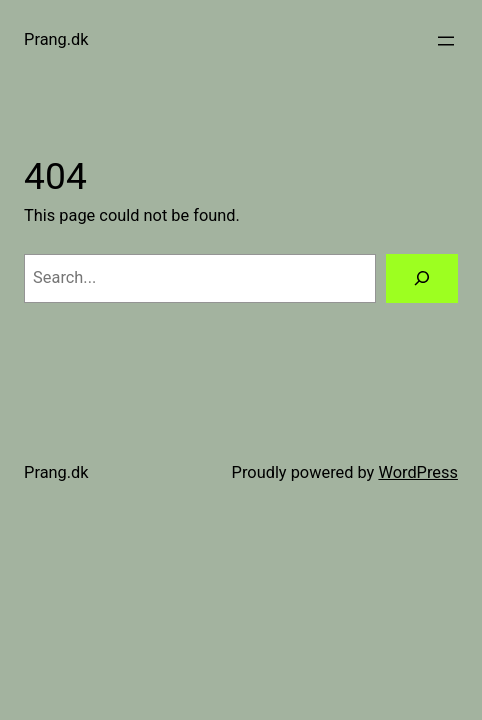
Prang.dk (56, 39)
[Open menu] (446, 41)
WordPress (418, 472)
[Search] (422, 279)
